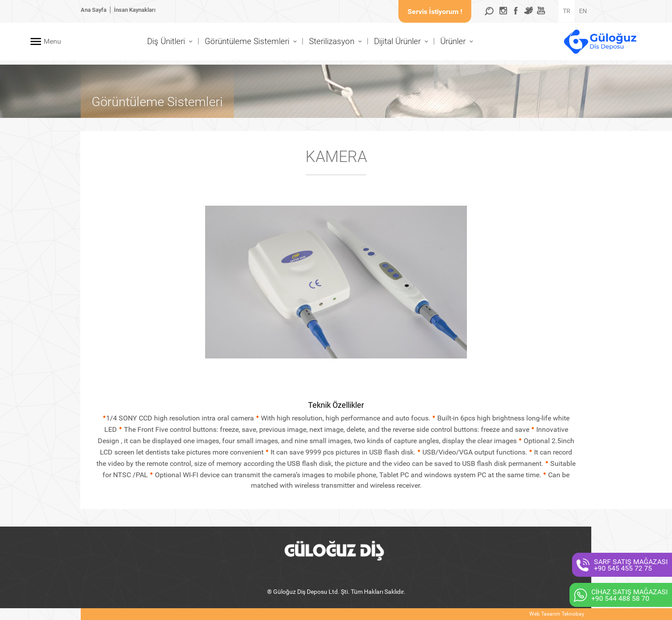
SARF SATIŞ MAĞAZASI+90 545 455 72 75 (631, 565)
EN (583, 11)
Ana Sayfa (94, 10)
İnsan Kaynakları (135, 10)
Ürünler (453, 41)
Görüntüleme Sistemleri (247, 41)
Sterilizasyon (332, 41)
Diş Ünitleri (166, 41)
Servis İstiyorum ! (435, 12)
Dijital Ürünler (397, 41)
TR (567, 11)
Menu (52, 41)
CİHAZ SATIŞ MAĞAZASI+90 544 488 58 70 (629, 595)
